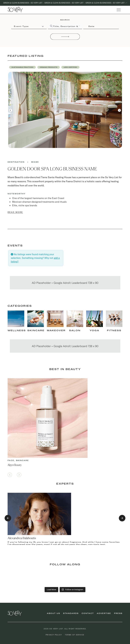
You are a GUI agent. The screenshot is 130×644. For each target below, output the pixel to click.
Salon (75, 330)
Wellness (17, 330)
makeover (56, 330)
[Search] (65, 37)
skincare (36, 330)
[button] (22, 67)
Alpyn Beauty (15, 465)
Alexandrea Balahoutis (22, 538)
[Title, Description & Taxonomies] (65, 27)
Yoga (94, 330)
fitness (114, 330)
